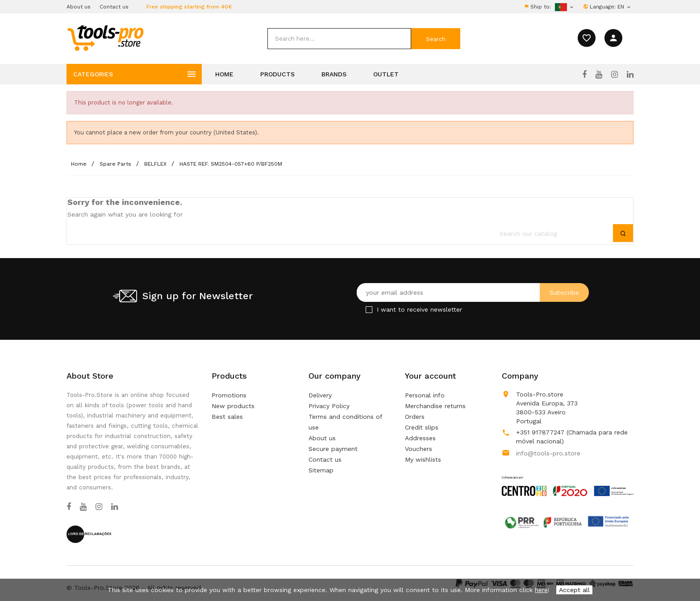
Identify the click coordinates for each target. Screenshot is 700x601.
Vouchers (419, 449)
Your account (430, 376)
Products (277, 74)
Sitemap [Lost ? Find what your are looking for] (321, 470)
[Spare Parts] (116, 164)
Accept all (574, 590)
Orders (415, 417)
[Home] (80, 164)
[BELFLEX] (156, 164)
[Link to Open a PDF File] (568, 478)
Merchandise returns (435, 406)
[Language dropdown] (625, 7)
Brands (334, 74)
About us (79, 7)
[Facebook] (584, 75)
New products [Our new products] (233, 406)
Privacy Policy (329, 406)
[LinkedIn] (630, 75)
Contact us (114, 7)
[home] (105, 38)
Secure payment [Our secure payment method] (333, 449)
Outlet (386, 74)
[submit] (436, 39)
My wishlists (423, 459)
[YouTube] (599, 75)
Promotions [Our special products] (229, 395)
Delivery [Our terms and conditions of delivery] (320, 395)
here (541, 590)
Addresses (420, 438)
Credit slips (422, 427)
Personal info (425, 395)
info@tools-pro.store (548, 453)
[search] (339, 39)
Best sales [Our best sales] (227, 417)
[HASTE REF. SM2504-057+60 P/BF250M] (231, 164)
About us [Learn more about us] (322, 438)
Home (224, 74)
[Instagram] (615, 75)
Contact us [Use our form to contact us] (325, 459)
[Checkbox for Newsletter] (369, 310)
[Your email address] (473, 292)
